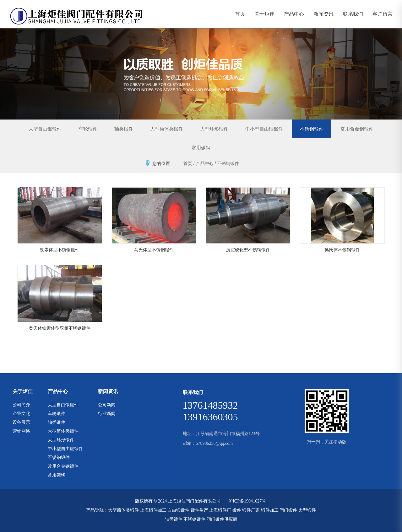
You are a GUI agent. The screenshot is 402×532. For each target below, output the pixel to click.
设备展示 (21, 422)
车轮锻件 (88, 129)
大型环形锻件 (214, 129)
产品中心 (294, 14)
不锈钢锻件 (312, 129)
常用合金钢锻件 (357, 129)
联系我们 (353, 14)
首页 (240, 14)
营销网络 (21, 431)
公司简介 (21, 405)
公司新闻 (107, 405)
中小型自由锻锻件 (264, 129)
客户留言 (383, 14)
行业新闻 (107, 413)
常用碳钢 (201, 148)
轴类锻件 (124, 129)
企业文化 (21, 413)
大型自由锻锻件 (45, 129)
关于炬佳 (264, 14)
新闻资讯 (323, 14)
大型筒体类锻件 (167, 129)
